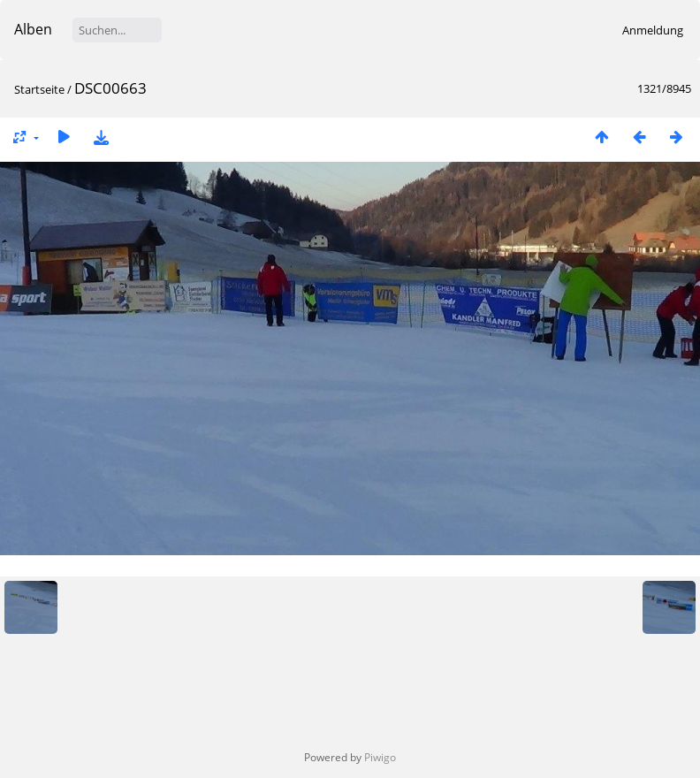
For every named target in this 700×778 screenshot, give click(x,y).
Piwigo (380, 757)
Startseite (39, 89)
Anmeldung (653, 30)
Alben (33, 29)
